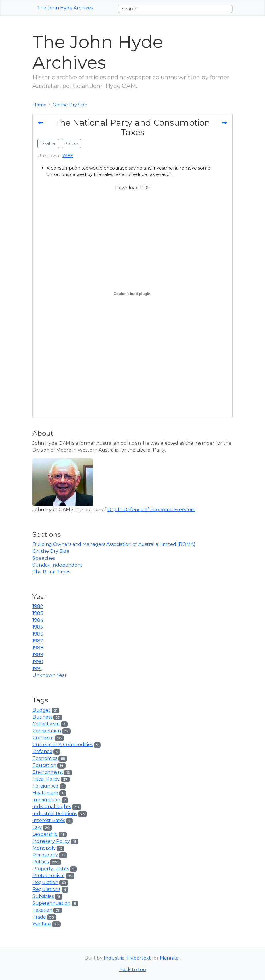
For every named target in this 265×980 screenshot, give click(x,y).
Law (37, 827)
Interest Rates (49, 820)
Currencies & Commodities (63, 745)
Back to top (133, 970)
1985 (38, 627)
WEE (68, 156)
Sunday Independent (57, 565)
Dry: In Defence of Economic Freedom (151, 510)
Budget (42, 710)
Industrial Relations (55, 814)
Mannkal (170, 958)
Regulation (45, 882)
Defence (42, 751)
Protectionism (49, 876)
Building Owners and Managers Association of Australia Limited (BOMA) (114, 544)
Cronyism (43, 738)
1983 (38, 613)
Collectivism (46, 724)
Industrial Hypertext (127, 958)
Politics (41, 862)
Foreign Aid (46, 786)
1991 (37, 668)
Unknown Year (50, 675)
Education (44, 765)
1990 (38, 662)
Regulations (46, 889)
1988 (38, 648)
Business (42, 717)
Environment (48, 772)
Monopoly (44, 848)
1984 (38, 620)
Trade (39, 917)
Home (40, 105)
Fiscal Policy (46, 779)
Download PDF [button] (132, 188)
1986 (38, 634)
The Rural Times (51, 572)
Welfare (42, 924)
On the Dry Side (70, 105)
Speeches (44, 558)
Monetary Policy (51, 841)
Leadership (45, 834)
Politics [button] (71, 143)
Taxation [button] (48, 143)
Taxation (42, 910)
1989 (38, 655)
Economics (45, 758)
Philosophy (45, 855)
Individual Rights (52, 807)
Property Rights (51, 869)
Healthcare (45, 793)
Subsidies (43, 896)
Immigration (46, 800)
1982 (38, 606)
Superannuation (51, 903)
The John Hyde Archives (65, 8)
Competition (47, 731)
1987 (38, 641)
